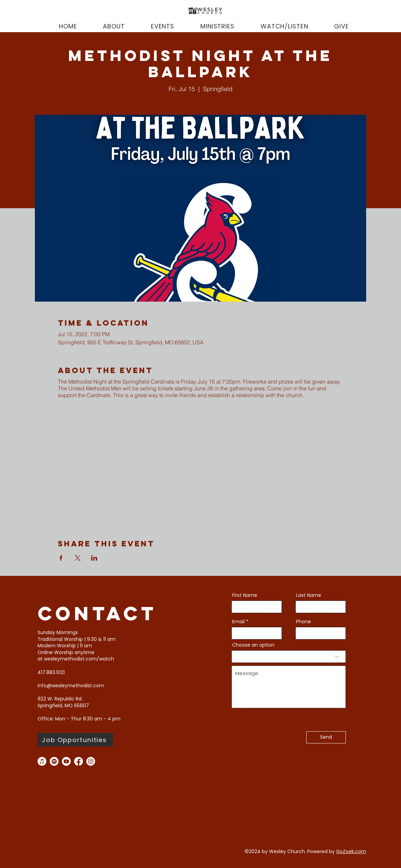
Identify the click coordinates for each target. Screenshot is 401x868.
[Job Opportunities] (75, 740)
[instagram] (91, 761)
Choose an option (253, 645)
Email (238, 622)
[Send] (326, 737)
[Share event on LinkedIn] (94, 558)
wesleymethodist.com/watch (79, 659)
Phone (304, 622)
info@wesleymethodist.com (71, 686)
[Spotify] (54, 761)
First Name (245, 595)
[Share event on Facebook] (61, 558)
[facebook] (79, 761)
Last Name (309, 595)
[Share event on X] (78, 558)
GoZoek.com (351, 851)
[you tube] (66, 761)
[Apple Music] (42, 761)
